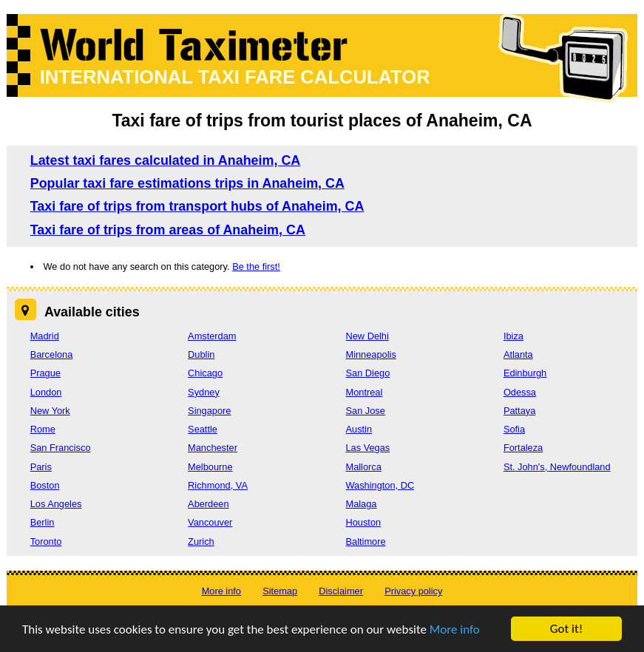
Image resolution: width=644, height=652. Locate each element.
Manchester (213, 448)
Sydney (204, 392)
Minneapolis (370, 354)
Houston (363, 522)
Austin (359, 429)
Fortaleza (523, 448)
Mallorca (363, 467)
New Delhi (367, 336)
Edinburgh (525, 373)
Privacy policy (413, 591)
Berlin (43, 522)
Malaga (361, 504)
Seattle (203, 429)
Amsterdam (212, 336)
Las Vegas (367, 448)
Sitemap (280, 591)
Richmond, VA (218, 485)
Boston (45, 485)
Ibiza (513, 336)
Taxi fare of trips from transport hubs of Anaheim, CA (197, 206)
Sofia (514, 429)
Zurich (201, 541)
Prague (45, 373)
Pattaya (519, 411)
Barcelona (52, 354)
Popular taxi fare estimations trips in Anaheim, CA (187, 183)
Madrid (45, 336)
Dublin (201, 354)
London (46, 392)
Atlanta (518, 354)
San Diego (367, 373)
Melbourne (210, 467)
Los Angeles (56, 504)
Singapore (209, 411)
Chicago (205, 373)
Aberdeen (209, 504)
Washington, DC (380, 485)
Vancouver (210, 522)
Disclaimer (341, 591)
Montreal (364, 392)
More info (455, 629)
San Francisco (61, 448)
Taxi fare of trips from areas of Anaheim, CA (168, 230)
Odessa (520, 392)
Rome (43, 429)
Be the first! (256, 266)
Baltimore (365, 541)
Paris (41, 467)
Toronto (46, 541)
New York (50, 411)
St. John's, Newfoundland (557, 467)
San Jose (365, 411)
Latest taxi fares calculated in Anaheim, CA (166, 160)
